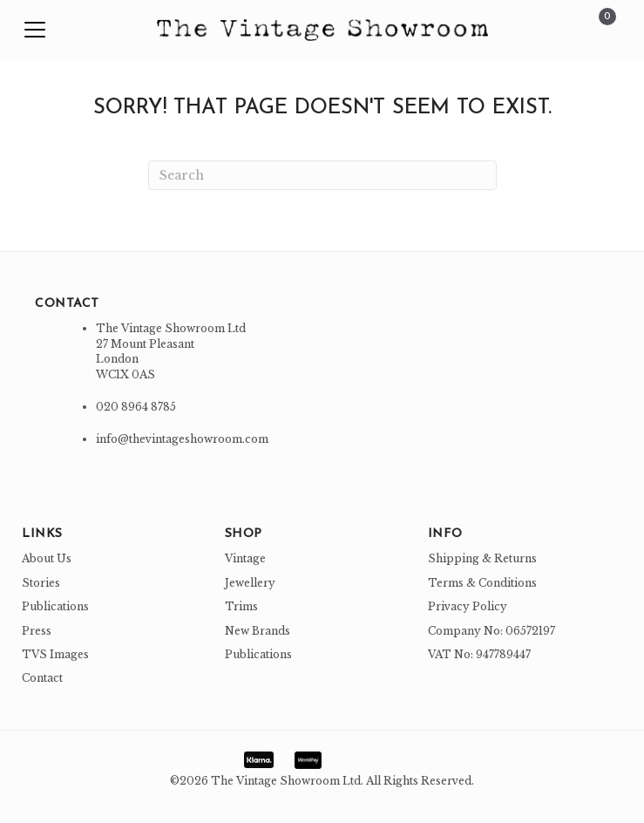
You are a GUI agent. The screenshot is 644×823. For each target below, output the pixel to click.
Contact (42, 678)
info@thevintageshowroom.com (182, 439)
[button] (35, 31)
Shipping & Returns (482, 558)
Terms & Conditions (482, 583)
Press (37, 631)
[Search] (322, 175)
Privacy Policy (468, 606)
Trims (241, 606)
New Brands (258, 631)
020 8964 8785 (136, 407)
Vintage (245, 558)
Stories (41, 583)
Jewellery (250, 583)
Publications (55, 606)
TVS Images (55, 654)
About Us (47, 558)
